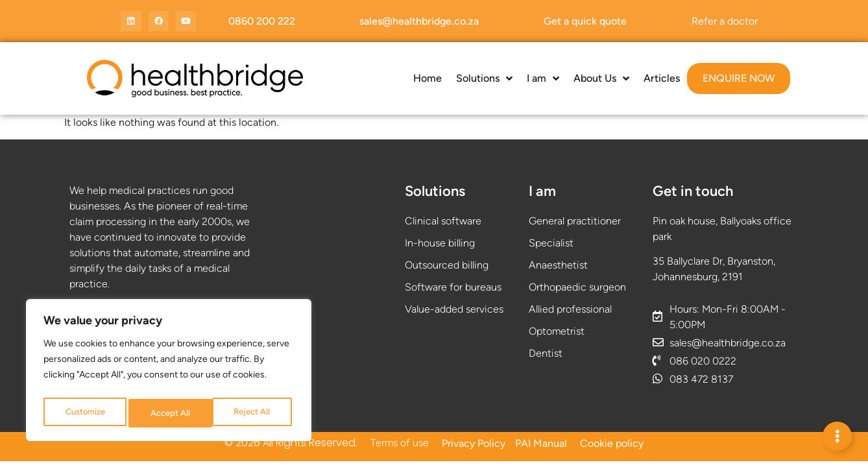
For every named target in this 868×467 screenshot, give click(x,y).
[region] (169, 373)
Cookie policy (612, 443)
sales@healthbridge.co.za (419, 21)
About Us (601, 78)
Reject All (169, 413)
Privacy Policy (474, 443)
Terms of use (400, 443)
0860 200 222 (262, 21)
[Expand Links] (837, 436)
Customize (84, 413)
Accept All (254, 413)
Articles (662, 78)
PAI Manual (541, 443)
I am (543, 78)
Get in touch (693, 191)
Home (428, 78)
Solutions (484, 78)
